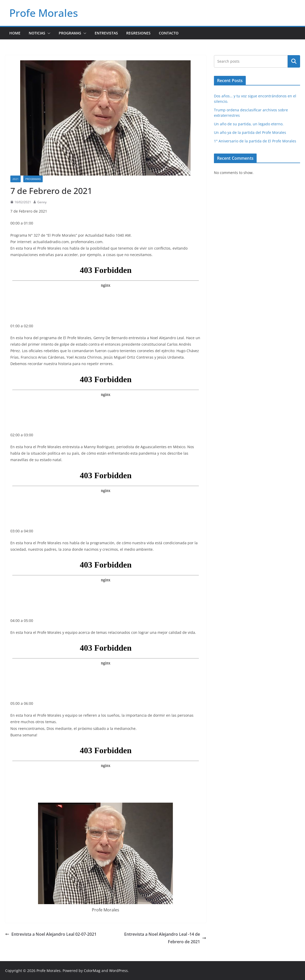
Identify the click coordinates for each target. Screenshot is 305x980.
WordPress (118, 971)
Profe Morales (44, 13)
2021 (16, 179)
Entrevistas (106, 33)
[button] (48, 33)
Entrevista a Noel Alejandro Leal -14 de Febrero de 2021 (165, 938)
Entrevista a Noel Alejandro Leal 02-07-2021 (51, 934)
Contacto (169, 33)
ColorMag (92, 971)
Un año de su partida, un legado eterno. (249, 124)
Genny (42, 202)
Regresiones (138, 33)
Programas (70, 33)
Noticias (37, 33)
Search (294, 61)
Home (15, 33)
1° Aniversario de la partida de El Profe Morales (255, 141)
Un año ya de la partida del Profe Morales (250, 132)
